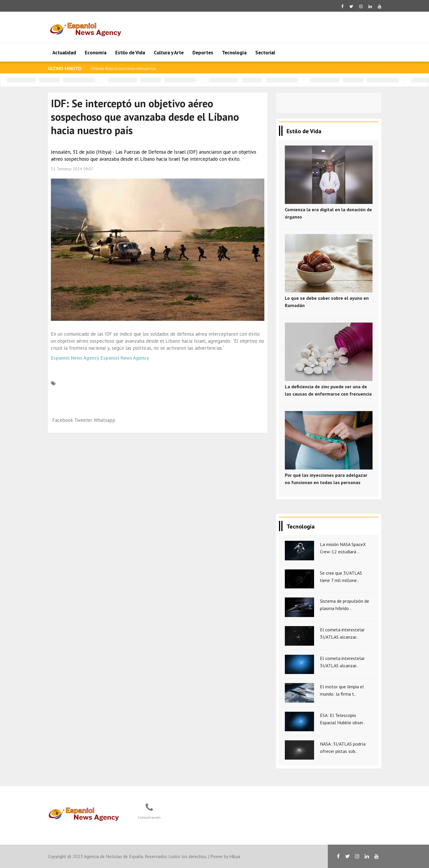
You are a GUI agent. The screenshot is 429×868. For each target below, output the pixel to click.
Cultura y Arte (169, 53)
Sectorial (265, 53)
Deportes (203, 53)
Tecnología (234, 53)
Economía (96, 53)
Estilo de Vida (130, 53)
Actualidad (64, 53)
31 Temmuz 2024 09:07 (72, 169)
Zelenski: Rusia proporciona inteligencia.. (124, 69)
